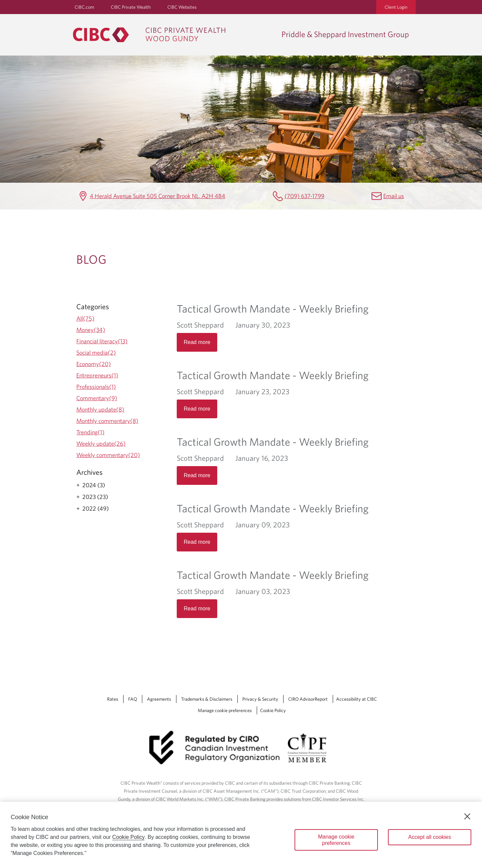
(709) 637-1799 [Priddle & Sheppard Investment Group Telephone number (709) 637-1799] (304, 196)
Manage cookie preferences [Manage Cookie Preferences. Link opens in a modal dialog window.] (225, 710)
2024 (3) (94, 485)
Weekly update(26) (101, 444)
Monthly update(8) (100, 409)
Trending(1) (90, 432)
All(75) (85, 318)
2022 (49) (96, 509)
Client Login (396, 7)
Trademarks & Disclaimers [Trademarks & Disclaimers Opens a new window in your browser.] (207, 699)
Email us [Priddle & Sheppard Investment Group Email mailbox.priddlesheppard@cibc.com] (394, 196)
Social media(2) (96, 353)
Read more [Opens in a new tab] (197, 342)
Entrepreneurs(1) (97, 375)
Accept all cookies (429, 837)
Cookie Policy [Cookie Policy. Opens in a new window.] (128, 837)
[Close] (467, 816)
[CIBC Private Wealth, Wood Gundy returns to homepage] (174, 35)
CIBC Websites (182, 7)
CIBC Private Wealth (131, 7)
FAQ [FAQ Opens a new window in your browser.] (133, 699)
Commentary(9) (97, 398)
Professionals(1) (96, 387)
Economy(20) (94, 364)
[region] (241, 835)
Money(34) (91, 330)
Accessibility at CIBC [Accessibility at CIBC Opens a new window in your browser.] (356, 699)
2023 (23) (95, 497)
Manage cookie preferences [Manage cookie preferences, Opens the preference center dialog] (336, 840)
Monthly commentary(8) (107, 421)
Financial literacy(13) (102, 341)
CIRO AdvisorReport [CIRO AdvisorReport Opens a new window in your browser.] (308, 699)
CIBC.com (84, 7)
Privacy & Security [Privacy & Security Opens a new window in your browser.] (260, 699)
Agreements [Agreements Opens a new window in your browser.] (159, 699)
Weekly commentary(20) (108, 455)
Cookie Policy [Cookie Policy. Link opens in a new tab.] (273, 710)
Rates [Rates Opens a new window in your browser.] (113, 699)
